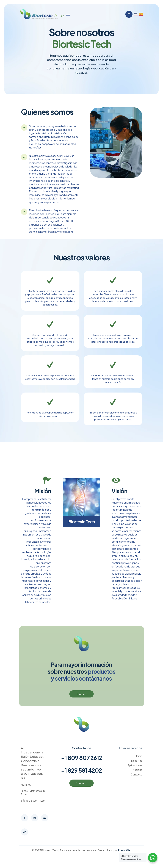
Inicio (139, 758)
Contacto (136, 776)
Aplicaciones (135, 767)
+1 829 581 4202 (81, 772)
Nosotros (137, 762)
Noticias (137, 772)
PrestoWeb (125, 852)
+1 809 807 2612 (81, 759)
